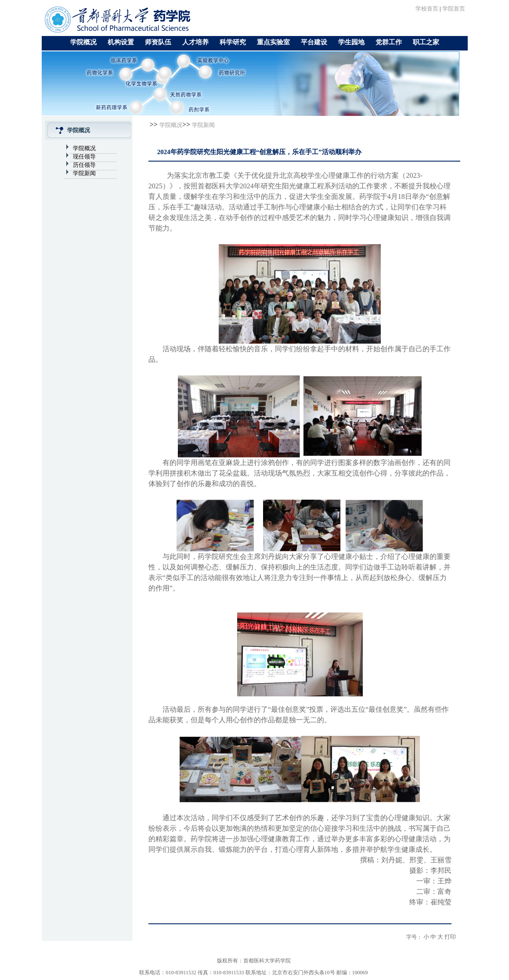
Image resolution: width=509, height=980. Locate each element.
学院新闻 (84, 173)
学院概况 (84, 148)
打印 (450, 937)
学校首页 (427, 9)
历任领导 (84, 165)
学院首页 (454, 9)
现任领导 (84, 157)
